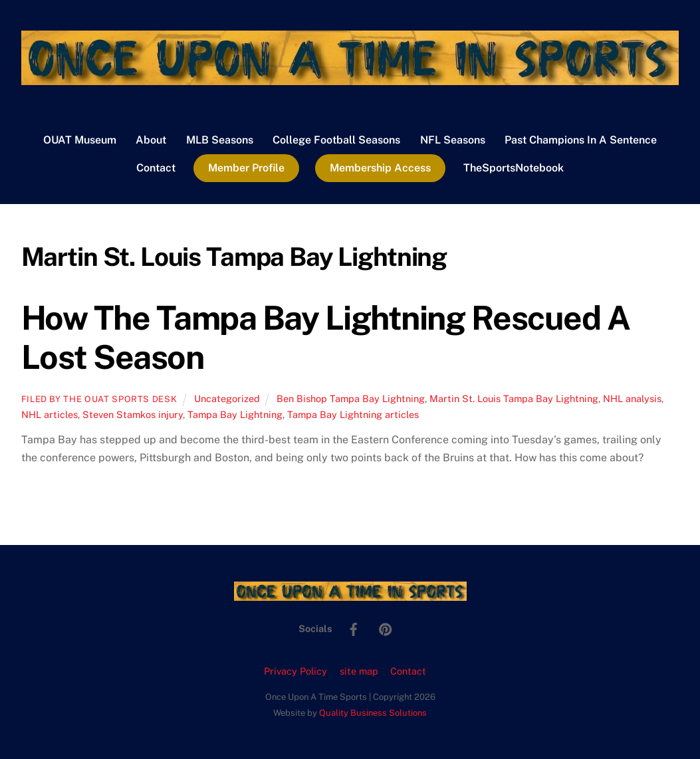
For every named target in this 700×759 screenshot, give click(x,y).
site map (359, 671)
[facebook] (354, 628)
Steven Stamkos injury (133, 414)
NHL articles (50, 414)
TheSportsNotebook (514, 168)
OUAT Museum (80, 140)
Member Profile (246, 168)
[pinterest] (386, 628)
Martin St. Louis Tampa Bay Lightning (514, 398)
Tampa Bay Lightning (235, 414)
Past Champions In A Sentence (581, 140)
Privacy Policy (295, 671)
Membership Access (380, 168)
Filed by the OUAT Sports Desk (99, 399)
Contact (156, 168)
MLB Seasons (220, 140)
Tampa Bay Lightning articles (353, 414)
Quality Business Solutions (373, 713)
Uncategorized (227, 398)
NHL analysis (632, 398)
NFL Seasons (453, 140)
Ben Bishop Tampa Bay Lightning (351, 398)
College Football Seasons (336, 140)
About (151, 140)
